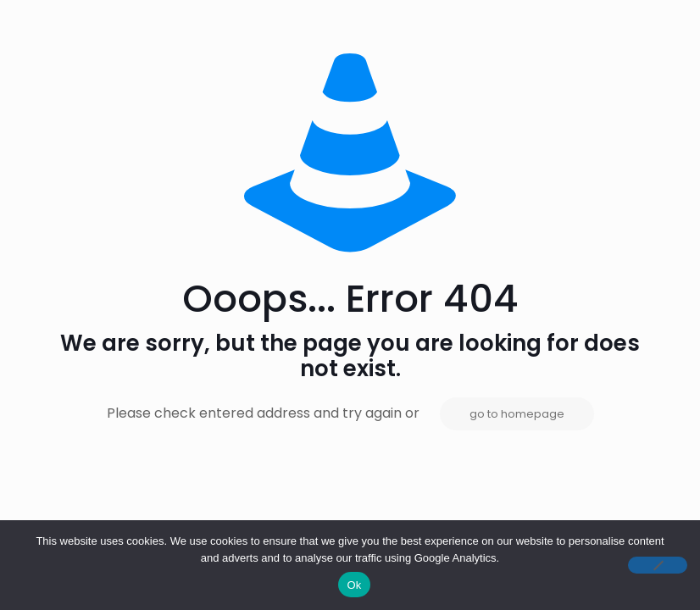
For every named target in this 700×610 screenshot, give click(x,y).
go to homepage (517, 414)
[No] (658, 565)
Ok (354, 585)
